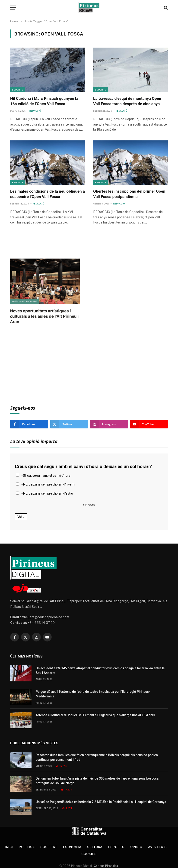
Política (27, 847)
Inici (9, 847)
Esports (18, 90)
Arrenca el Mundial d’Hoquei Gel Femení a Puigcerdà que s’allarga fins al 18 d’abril (95, 715)
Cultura (95, 847)
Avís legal (158, 847)
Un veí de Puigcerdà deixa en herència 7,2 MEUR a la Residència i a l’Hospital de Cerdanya (101, 802)
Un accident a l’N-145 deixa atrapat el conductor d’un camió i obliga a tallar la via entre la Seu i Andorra (100, 670)
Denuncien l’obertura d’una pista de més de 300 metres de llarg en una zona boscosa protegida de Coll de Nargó (97, 781)
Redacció (35, 111)
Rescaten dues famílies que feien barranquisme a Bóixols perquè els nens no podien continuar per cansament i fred (97, 757)
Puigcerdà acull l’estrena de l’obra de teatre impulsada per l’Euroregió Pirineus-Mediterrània (93, 694)
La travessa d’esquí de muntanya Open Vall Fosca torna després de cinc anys (127, 101)
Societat (49, 847)
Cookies (89, 854)
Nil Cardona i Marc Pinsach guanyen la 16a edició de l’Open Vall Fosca (44, 101)
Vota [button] (21, 517)
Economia (72, 847)
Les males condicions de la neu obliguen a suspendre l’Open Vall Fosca (48, 194)
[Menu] (13, 8)
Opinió (136, 847)
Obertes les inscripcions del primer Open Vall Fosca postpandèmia (129, 194)
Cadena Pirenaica (106, 866)
